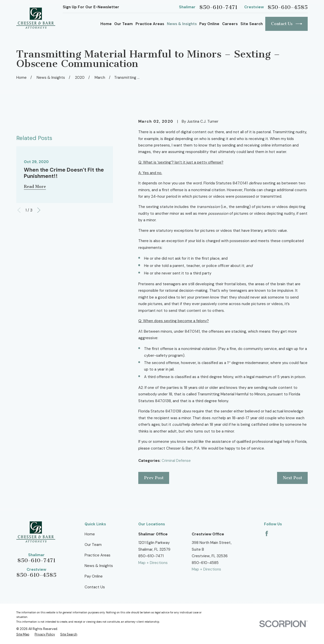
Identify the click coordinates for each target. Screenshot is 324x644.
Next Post (293, 478)
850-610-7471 (218, 7)
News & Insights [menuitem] (182, 24)
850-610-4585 (288, 7)
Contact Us (287, 24)
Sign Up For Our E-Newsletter (91, 7)
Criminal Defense (176, 461)
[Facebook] (267, 533)
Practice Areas (98, 555)
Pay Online (94, 576)
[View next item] (39, 242)
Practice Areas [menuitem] (150, 24)
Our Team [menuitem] (123, 24)
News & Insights (99, 566)
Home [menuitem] (106, 24)
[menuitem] (23, 634)
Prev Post (154, 478)
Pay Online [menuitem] (209, 24)
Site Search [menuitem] (252, 24)
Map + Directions (153, 563)
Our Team (93, 545)
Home (90, 534)
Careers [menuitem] (230, 24)
